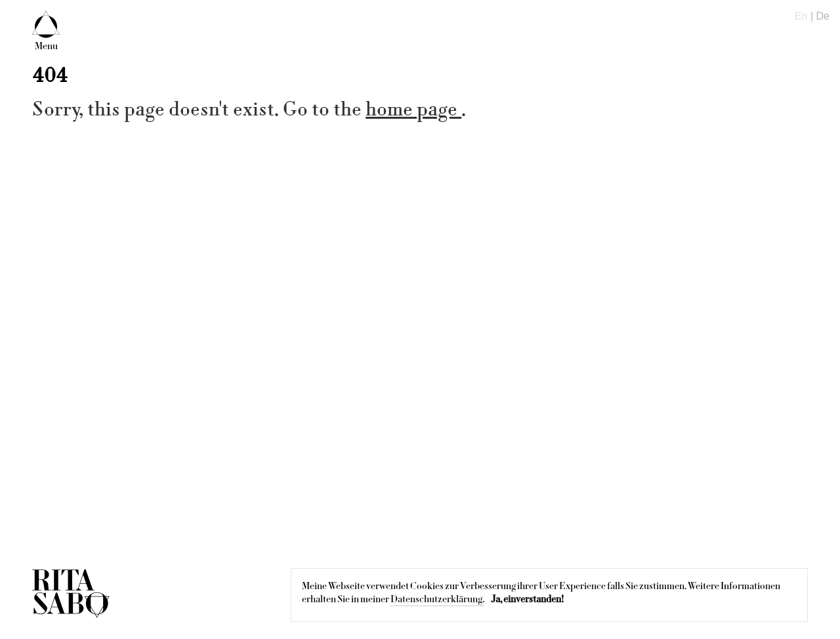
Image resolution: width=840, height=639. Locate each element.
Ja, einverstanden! (527, 599)
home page (413, 109)
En (801, 16)
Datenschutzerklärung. (437, 599)
